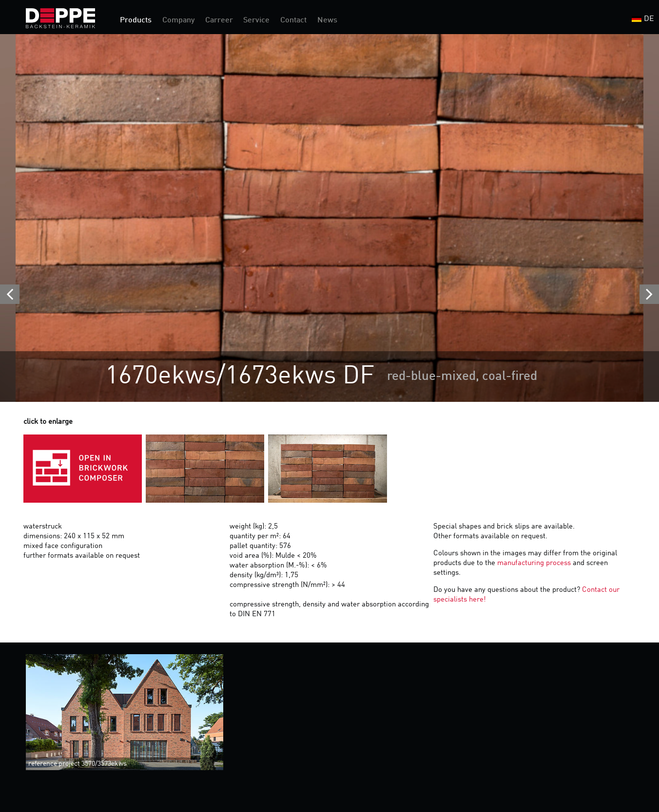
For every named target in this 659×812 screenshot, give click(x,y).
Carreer (219, 20)
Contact (293, 20)
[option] (329, 218)
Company (178, 20)
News (327, 20)
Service (256, 20)
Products (136, 20)
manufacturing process (534, 563)
